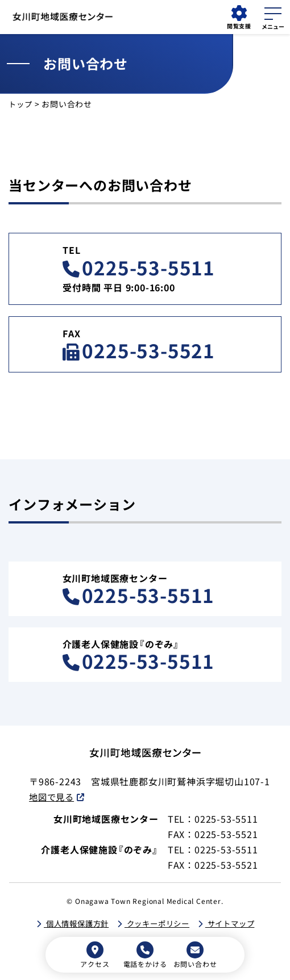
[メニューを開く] (273, 16)
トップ (21, 104)
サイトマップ (236, 924)
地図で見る (53, 797)
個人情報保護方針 (72, 924)
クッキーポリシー (158, 924)
